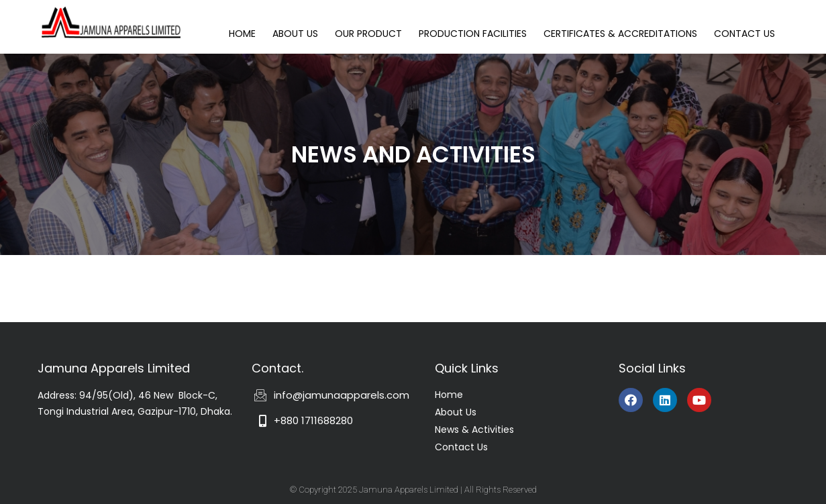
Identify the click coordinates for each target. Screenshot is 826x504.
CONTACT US (744, 34)
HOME (242, 34)
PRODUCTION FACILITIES (473, 34)
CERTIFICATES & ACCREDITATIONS (620, 34)
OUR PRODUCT (368, 34)
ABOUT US (295, 34)
